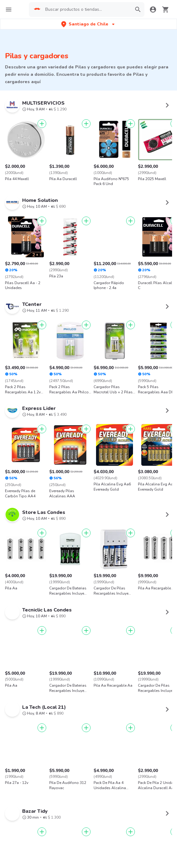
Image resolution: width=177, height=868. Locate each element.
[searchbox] (86, 10)
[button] (88, 24)
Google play (89, 828)
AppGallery (125, 828)
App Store (52, 828)
